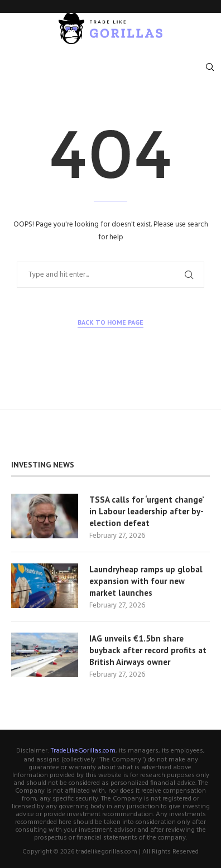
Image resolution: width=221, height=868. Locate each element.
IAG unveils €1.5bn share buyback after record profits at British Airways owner (148, 650)
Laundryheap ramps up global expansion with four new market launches (146, 581)
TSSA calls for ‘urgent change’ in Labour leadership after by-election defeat (146, 511)
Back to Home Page (110, 322)
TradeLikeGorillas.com (83, 751)
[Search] (210, 67)
